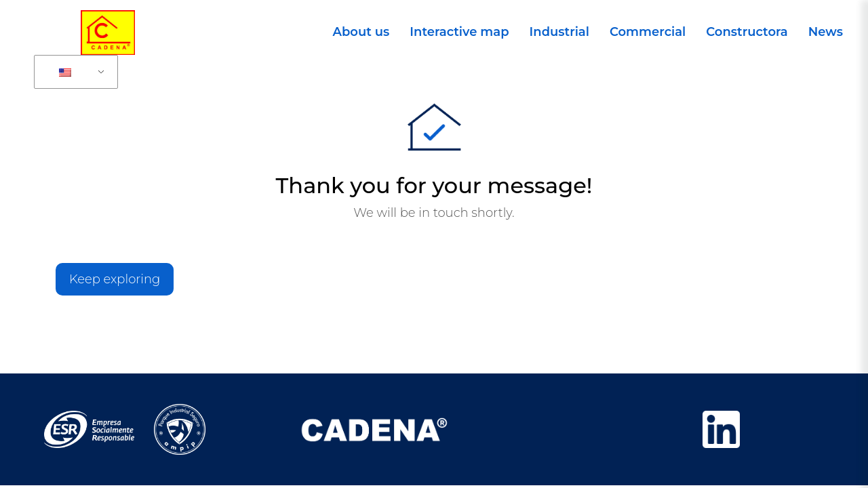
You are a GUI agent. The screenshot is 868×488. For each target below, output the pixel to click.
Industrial (559, 32)
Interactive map (459, 32)
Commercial (648, 32)
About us (361, 32)
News (826, 32)
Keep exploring (115, 279)
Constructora (747, 32)
